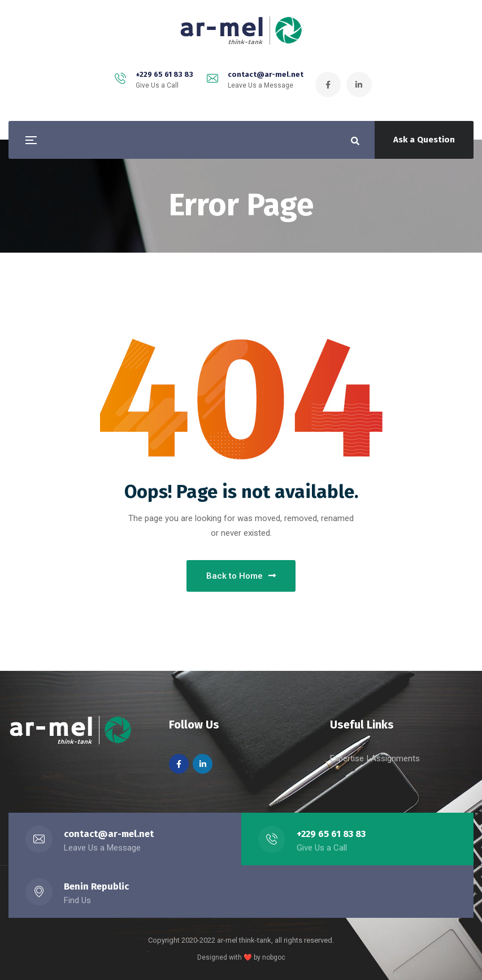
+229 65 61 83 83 (164, 74)
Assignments (395, 758)
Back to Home (241, 576)
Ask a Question (424, 140)
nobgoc (274, 957)
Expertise (348, 758)
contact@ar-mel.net (266, 74)
